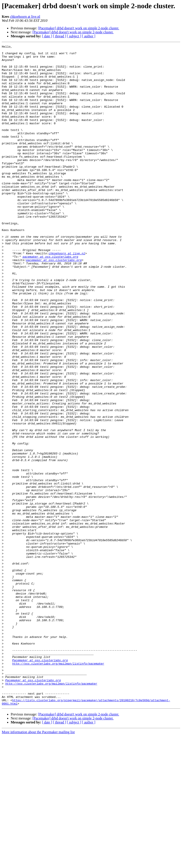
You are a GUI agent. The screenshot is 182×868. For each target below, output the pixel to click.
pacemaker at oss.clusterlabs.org (51, 299)
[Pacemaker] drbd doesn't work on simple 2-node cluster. (79, 28)
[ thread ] (60, 36)
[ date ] (47, 36)
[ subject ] (74, 36)
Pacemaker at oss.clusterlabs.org (40, 784)
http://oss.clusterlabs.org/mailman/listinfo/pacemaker (58, 788)
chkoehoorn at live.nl (25, 17)
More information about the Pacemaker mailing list (38, 864)
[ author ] (89, 36)
